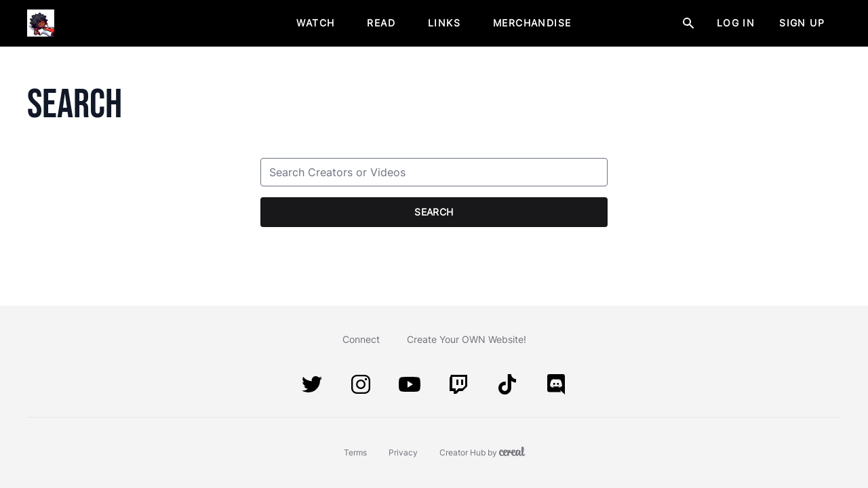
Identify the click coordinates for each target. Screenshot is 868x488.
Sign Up (802, 23)
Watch (315, 23)
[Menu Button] (841, 23)
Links (444, 23)
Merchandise (532, 23)
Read (381, 23)
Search (434, 212)
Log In (736, 23)
